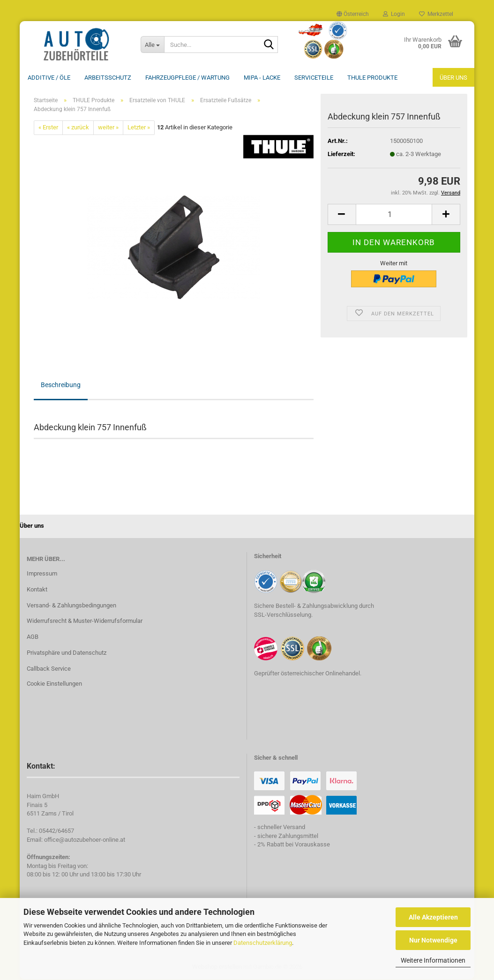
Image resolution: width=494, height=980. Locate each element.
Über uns (453, 78)
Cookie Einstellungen (54, 685)
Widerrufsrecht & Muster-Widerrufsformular (85, 622)
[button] (353, 14)
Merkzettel (436, 14)
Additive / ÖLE (49, 78)
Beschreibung (61, 386)
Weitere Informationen (433, 960)
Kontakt (37, 590)
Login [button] (394, 14)
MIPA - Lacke (262, 78)
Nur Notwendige (433, 940)
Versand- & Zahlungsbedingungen (71, 606)
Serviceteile (314, 78)
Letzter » (139, 128)
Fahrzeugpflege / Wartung (187, 78)
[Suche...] (152, 45)
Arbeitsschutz (108, 78)
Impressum (42, 574)
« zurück (78, 128)
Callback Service (49, 670)
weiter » (108, 128)
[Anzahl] (394, 215)
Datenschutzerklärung (263, 943)
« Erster (48, 128)
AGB (33, 638)
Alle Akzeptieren (433, 917)
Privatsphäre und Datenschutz (67, 654)
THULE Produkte (372, 78)
